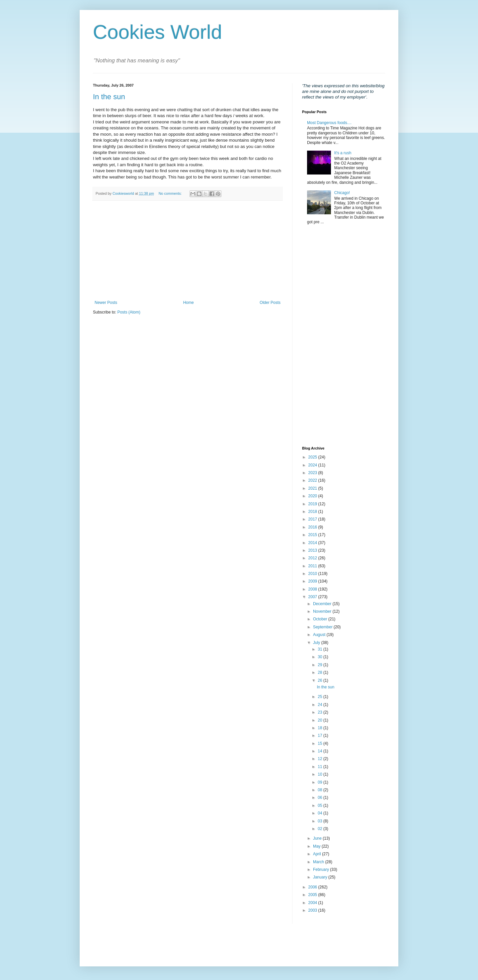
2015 (313, 535)
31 (320, 649)
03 (320, 821)
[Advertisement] (188, 250)
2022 (313, 480)
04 (320, 813)
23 (320, 712)
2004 (313, 903)
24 (320, 705)
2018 (313, 512)
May (317, 846)
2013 (313, 550)
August (320, 635)
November (323, 611)
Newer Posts (106, 303)
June (318, 838)
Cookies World (158, 32)
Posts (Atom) (129, 312)
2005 (313, 895)
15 (320, 743)
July (317, 643)
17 (320, 735)
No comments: (171, 193)
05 (320, 805)
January (321, 877)
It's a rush (343, 153)
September (323, 627)
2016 (313, 527)
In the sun (109, 97)
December (323, 604)
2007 (313, 597)
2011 (313, 566)
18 (320, 728)
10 (320, 774)
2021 (313, 488)
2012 (313, 558)
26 (320, 680)
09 (320, 782)
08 (320, 790)
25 (320, 697)
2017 (313, 519)
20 (320, 720)
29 (320, 665)
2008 (313, 589)
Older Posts (270, 303)
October (321, 619)
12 (320, 759)
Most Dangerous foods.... (329, 123)
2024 (313, 465)
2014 (313, 543)
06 (320, 798)
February (321, 870)
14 (320, 751)
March (319, 862)
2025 (313, 457)
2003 (313, 910)
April (318, 854)
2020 (313, 496)
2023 (313, 473)
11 (320, 767)
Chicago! (342, 193)
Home (189, 303)
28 (320, 672)
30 (320, 657)
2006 (313, 887)
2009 (313, 581)
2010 (313, 574)
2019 (313, 504)
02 (320, 829)
